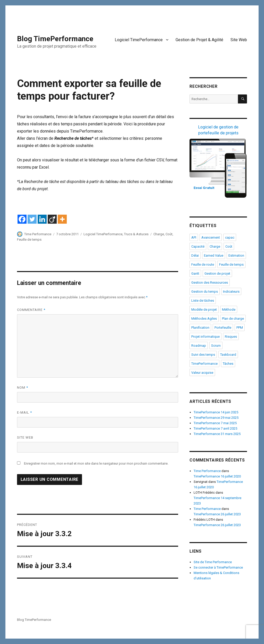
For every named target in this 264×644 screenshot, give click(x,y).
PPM (240, 328)
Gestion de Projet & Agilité (199, 40)
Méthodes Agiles (204, 319)
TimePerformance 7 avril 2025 (215, 428)
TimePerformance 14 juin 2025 (216, 412)
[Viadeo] (52, 219)
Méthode (229, 310)
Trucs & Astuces (136, 234)
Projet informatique (205, 337)
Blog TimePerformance (55, 39)
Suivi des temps (203, 355)
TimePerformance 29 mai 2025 (216, 418)
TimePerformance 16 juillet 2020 (217, 476)
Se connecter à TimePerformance (218, 567)
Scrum (216, 346)
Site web (25, 437)
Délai (195, 255)
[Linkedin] (42, 219)
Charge (159, 234)
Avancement (211, 237)
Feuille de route (203, 264)
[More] (62, 219)
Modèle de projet (204, 310)
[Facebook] (22, 219)
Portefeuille (223, 328)
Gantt (195, 273)
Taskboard (228, 355)
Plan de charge (233, 319)
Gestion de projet (217, 273)
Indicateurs (231, 291)
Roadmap (199, 346)
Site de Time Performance (213, 562)
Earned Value (214, 255)
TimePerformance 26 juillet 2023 (217, 514)
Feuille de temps (29, 240)
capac (230, 237)
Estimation (236, 255)
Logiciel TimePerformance (139, 40)
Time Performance (38, 234)
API (194, 237)
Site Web (239, 40)
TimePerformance (204, 364)
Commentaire (31, 310)
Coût (169, 234)
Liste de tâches (203, 301)
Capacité (198, 246)
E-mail (24, 412)
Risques (231, 337)
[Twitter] (32, 219)
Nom (23, 388)
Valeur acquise (202, 373)
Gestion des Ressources (210, 282)
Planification (200, 328)
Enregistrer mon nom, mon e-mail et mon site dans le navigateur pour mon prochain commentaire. (96, 463)
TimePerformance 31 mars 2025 (217, 434)
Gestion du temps (205, 291)
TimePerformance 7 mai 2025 (215, 423)
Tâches (228, 364)
